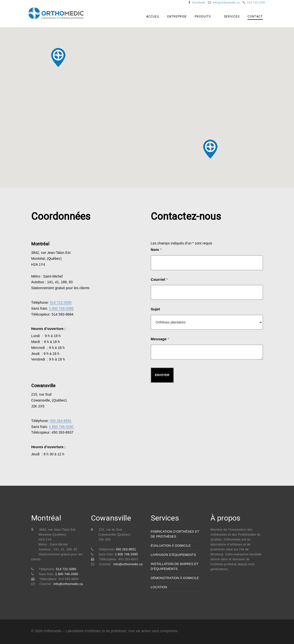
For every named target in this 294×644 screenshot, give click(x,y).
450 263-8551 (61, 421)
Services (233, 17)
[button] (210, 149)
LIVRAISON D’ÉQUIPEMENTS (173, 555)
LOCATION (159, 587)
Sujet (155, 309)
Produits (207, 17)
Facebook (199, 2)
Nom (156, 250)
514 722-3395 (256, 2)
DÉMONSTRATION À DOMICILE (175, 578)
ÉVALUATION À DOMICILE (171, 546)
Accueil (158, 17)
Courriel (159, 279)
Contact (255, 17)
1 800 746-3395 (61, 308)
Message (160, 339)
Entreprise (182, 17)
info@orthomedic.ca (226, 2)
